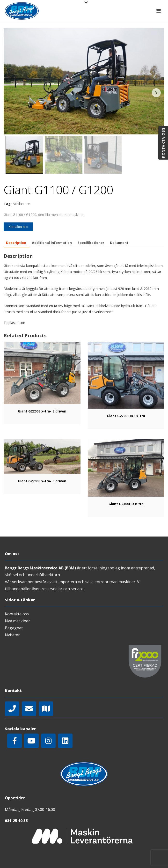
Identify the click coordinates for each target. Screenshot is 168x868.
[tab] (16, 243)
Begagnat (14, 628)
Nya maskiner (17, 621)
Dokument (119, 243)
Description (16, 243)
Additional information (52, 243)
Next (156, 93)
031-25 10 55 (16, 821)
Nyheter (12, 635)
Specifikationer (91, 243)
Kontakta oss (18, 227)
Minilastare (21, 204)
